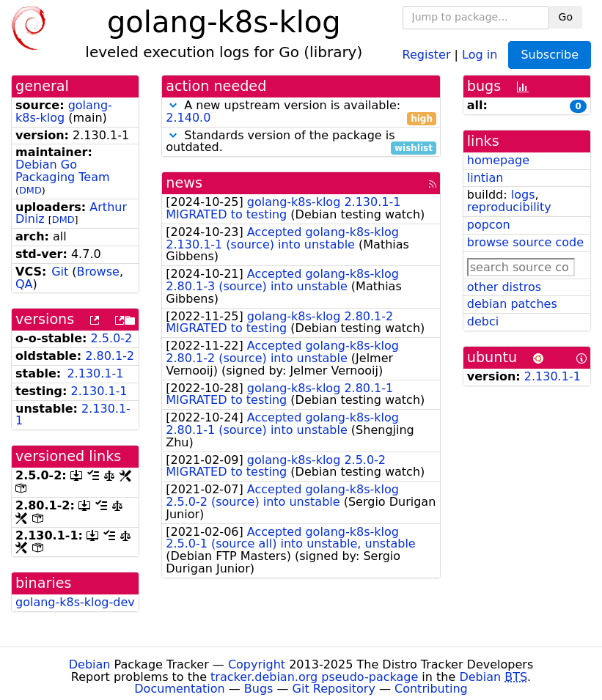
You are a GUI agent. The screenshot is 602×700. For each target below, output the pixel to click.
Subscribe (550, 55)
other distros (504, 287)
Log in (480, 54)
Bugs (259, 689)
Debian (90, 664)
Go (566, 17)
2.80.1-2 (110, 356)
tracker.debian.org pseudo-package (314, 677)
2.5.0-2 (112, 338)
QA (24, 284)
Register (427, 54)
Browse (98, 272)
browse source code (525, 242)
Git (60, 272)
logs (523, 195)
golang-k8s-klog (64, 111)
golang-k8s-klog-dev (75, 602)
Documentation (179, 689)
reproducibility (509, 207)
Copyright (257, 664)
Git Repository (334, 689)
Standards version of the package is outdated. (301, 142)
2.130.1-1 (95, 373)
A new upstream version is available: (301, 112)
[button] (173, 105)
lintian (485, 178)
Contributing (431, 689)
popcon (489, 225)
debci (483, 321)
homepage (498, 160)
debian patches (512, 304)
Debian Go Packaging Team (63, 171)
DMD (30, 190)
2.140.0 (188, 118)
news (184, 183)
